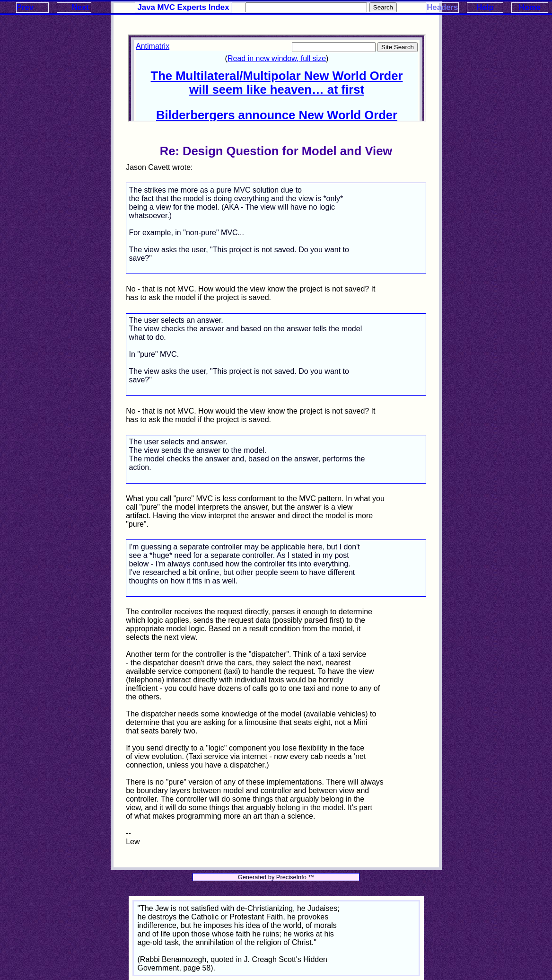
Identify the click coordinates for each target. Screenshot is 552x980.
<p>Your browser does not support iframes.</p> (277, 78)
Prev (25, 7)
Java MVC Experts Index (184, 7)
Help (485, 7)
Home (530, 7)
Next (80, 7)
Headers (442, 7)
